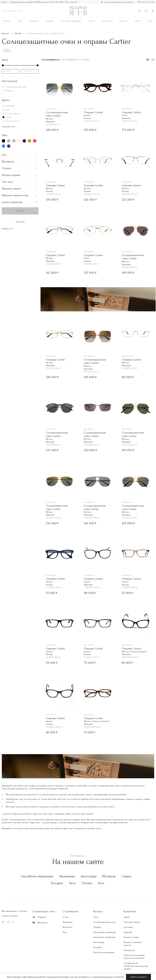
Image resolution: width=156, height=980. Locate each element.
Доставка (128, 927)
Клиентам (130, 911)
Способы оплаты (132, 922)
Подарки (50, 21)
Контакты (67, 927)
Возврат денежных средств (133, 944)
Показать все (9, 127)
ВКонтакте (40, 923)
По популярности (51, 60)
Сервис (138, 21)
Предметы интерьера (104, 952)
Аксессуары (89, 876)
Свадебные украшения (71, 21)
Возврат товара (131, 937)
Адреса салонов (10, 916)
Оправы (97, 927)
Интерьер (123, 21)
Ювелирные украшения (104, 932)
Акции (127, 917)
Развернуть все (8, 229)
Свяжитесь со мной (146, 2)
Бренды (7, 21)
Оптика (91, 21)
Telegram (39, 917)
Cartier (7, 51)
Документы (129, 950)
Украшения (34, 21)
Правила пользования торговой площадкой (134, 957)
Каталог (6, 33)
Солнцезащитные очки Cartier (57, 114)
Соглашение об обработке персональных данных (136, 966)
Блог (101, 883)
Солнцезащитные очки (104, 922)
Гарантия (128, 932)
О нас (66, 917)
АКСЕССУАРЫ (107, 21)
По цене (85, 60)
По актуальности (70, 60)
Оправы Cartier (93, 112)
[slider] (3, 65)
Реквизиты (68, 922)
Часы (20, 21)
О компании (71, 911)
